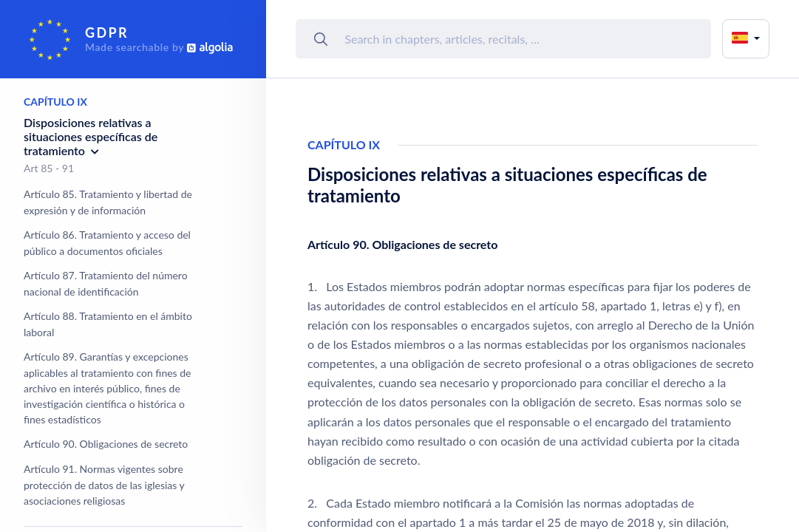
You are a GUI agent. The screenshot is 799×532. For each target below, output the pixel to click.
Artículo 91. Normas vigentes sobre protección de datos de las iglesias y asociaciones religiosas (104, 485)
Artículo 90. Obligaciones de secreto (106, 444)
